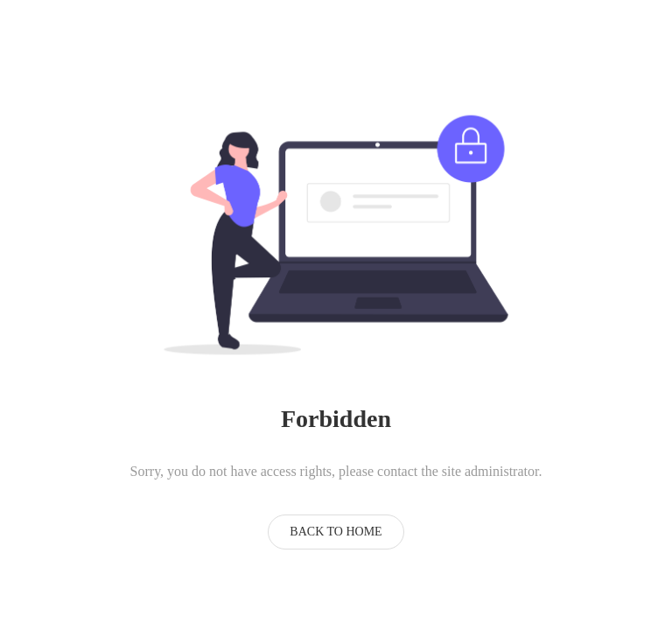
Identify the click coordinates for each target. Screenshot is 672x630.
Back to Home (336, 532)
